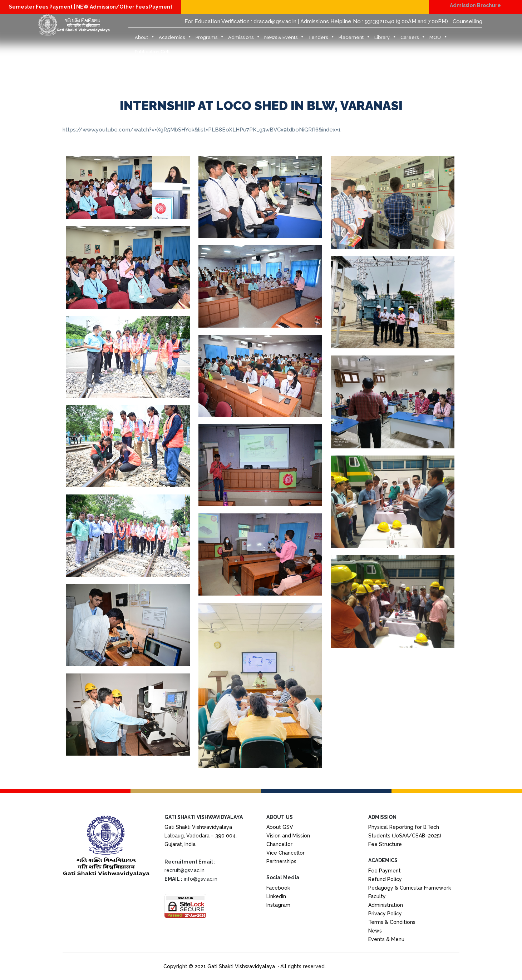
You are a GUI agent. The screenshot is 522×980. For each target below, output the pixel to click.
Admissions (244, 39)
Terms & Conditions (392, 922)
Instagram (278, 905)
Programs (210, 39)
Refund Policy (385, 879)
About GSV (280, 827)
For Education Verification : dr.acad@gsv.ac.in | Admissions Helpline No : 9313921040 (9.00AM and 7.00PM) (316, 21)
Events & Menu (386, 939)
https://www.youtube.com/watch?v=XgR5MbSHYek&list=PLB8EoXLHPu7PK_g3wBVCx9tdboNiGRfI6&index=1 (202, 130)
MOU (439, 39)
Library (385, 39)
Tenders (321, 39)
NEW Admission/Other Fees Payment (124, 7)
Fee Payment (385, 871)
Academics (175, 39)
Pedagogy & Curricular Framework (410, 888)
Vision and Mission (288, 836)
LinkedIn (276, 896)
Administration (386, 905)
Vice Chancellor (285, 853)
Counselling (467, 21)
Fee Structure (385, 844)
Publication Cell (152, 52)
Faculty (377, 896)
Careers (413, 39)
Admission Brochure (475, 5)
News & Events (284, 39)
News (375, 931)
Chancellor (279, 844)
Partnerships (281, 861)
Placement (354, 39)
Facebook (278, 888)
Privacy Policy (385, 914)
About (145, 39)
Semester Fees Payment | (43, 7)
